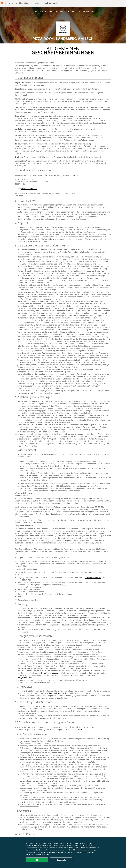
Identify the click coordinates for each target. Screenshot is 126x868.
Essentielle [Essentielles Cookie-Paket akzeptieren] (61, 860)
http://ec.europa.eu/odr (51, 673)
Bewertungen (56, 12)
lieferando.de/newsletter (60, 693)
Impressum (88, 12)
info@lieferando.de (29, 189)
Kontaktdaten (73, 12)
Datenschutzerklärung (75, 730)
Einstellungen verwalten (86, 850)
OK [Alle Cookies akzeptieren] (37, 860)
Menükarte (41, 12)
